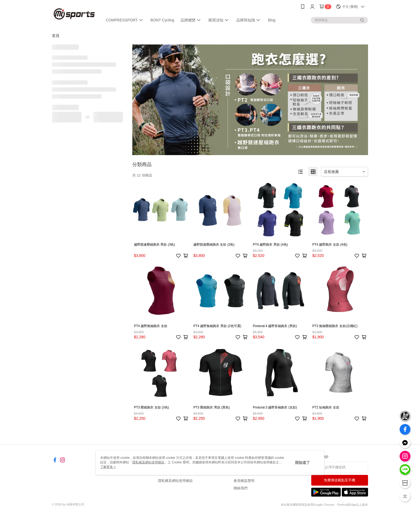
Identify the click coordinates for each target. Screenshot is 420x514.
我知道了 (302, 463)
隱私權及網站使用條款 (175, 481)
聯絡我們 (241, 488)
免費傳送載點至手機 (340, 480)
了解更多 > (108, 467)
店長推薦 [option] (331, 172)
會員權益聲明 (244, 481)
